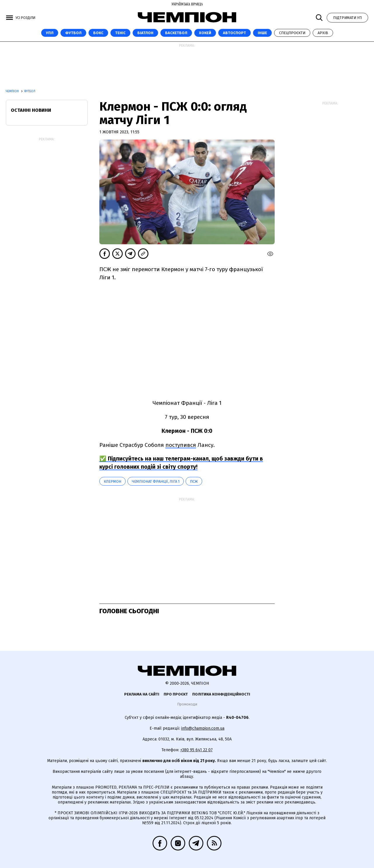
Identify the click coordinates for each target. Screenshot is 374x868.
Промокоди (187, 704)
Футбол (73, 33)
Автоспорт (234, 33)
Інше (262, 33)
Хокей (205, 33)
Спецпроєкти (292, 33)
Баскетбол (176, 33)
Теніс (120, 33)
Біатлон (145, 33)
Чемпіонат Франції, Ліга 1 (156, 481)
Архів (323, 33)
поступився (181, 445)
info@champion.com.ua (203, 728)
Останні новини (31, 110)
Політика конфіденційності (221, 694)
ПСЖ (194, 481)
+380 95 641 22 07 (196, 750)
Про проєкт (176, 694)
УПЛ (50, 33)
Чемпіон (13, 91)
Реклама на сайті (142, 694)
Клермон (112, 481)
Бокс (98, 33)
